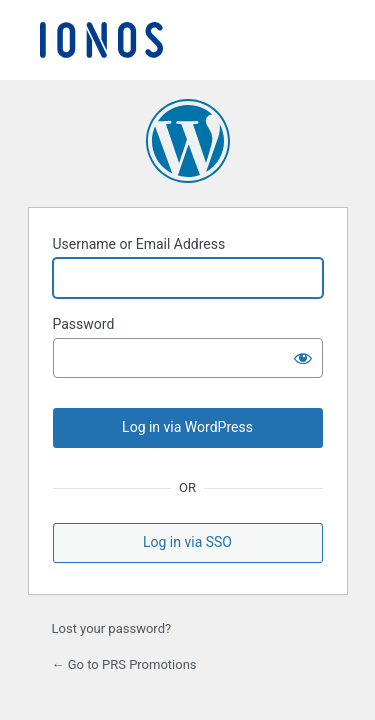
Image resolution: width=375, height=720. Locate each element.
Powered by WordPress (188, 141)
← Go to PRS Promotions (124, 664)
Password (84, 324)
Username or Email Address (139, 244)
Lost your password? (112, 628)
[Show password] (303, 358)
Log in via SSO (187, 542)
